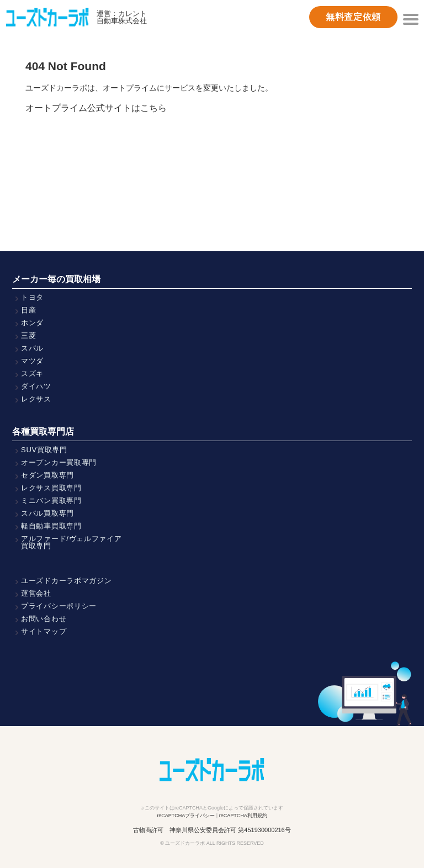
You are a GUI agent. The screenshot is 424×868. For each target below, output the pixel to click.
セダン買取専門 (47, 475)
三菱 (28, 335)
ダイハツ (36, 386)
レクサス (36, 399)
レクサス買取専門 (51, 488)
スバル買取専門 (47, 513)
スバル (32, 348)
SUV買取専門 (44, 450)
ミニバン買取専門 (51, 501)
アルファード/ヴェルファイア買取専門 (71, 542)
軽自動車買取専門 (51, 526)
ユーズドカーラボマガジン (67, 581)
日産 (28, 310)
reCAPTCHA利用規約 (243, 816)
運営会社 (36, 593)
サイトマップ (44, 631)
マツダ (32, 361)
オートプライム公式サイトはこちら (96, 108)
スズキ (32, 374)
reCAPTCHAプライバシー (186, 816)
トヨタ (32, 297)
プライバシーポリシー (59, 606)
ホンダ (32, 323)
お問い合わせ (44, 619)
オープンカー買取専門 (59, 462)
